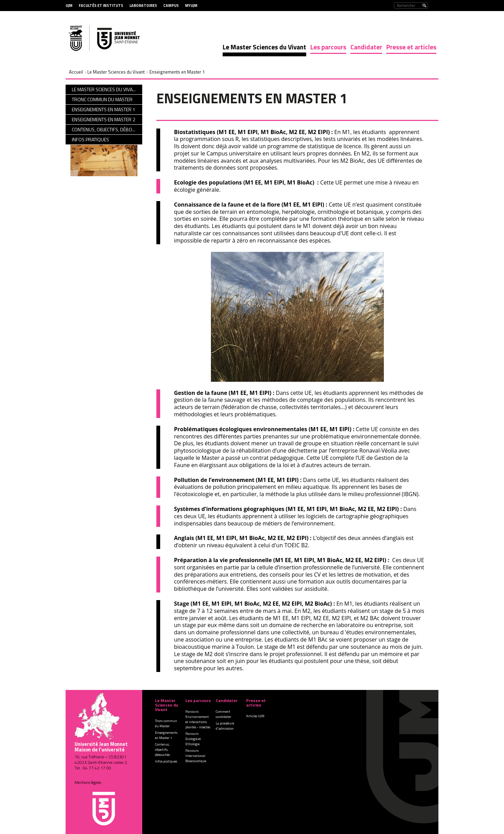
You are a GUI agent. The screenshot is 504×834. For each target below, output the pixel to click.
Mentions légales (88, 783)
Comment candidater (224, 714)
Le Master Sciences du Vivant (264, 47)
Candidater (366, 47)
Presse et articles (411, 47)
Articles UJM (255, 716)
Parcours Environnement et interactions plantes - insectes (198, 719)
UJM (69, 6)
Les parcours (328, 47)
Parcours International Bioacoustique (196, 756)
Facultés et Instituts (101, 6)
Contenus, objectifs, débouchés (162, 750)
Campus (171, 6)
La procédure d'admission (225, 726)
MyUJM (191, 6)
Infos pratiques (166, 761)
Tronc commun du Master (166, 723)
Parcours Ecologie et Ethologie (193, 739)
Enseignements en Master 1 (166, 735)
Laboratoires (143, 6)
